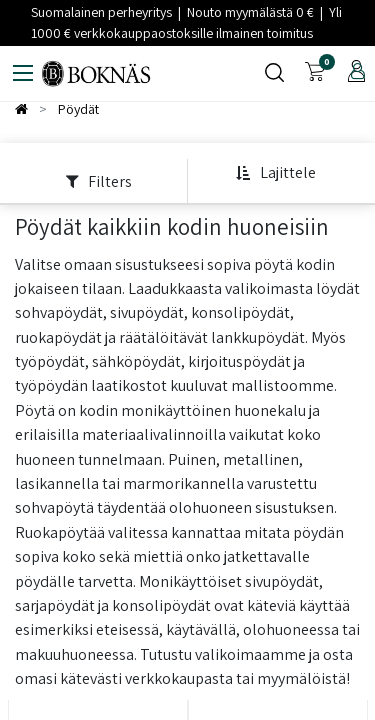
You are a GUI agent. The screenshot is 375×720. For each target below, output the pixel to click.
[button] (275, 173)
